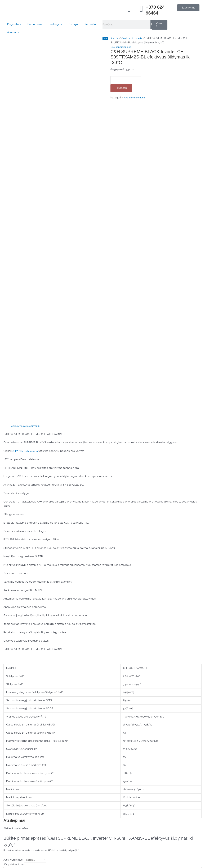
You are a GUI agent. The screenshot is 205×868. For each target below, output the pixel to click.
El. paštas (10, 657)
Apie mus (13, 32)
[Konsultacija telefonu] (14, 794)
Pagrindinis (14, 24)
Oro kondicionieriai (134, 38)
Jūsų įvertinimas (14, 589)
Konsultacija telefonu (33, 790)
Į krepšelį (121, 89)
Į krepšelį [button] (36, 757)
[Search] (151, 25)
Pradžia (115, 38)
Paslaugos (55, 24)
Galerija (73, 24)
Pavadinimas (12, 644)
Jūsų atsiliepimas (14, 594)
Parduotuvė (35, 24)
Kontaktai (90, 24)
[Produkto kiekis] (128, 81)
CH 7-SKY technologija (26, 180)
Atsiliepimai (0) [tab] (34, 155)
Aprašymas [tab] (18, 155)
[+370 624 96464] (141, 9)
